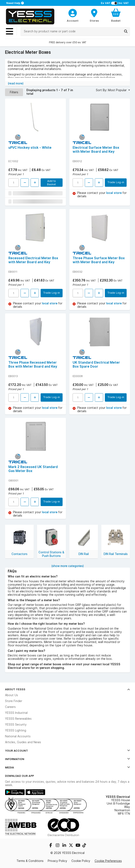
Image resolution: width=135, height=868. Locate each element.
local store (114, 193)
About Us (12, 695)
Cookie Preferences (108, 861)
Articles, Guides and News (23, 742)
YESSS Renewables (18, 719)
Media (67, 767)
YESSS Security (16, 725)
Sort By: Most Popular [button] (112, 90)
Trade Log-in (116, 182)
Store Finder (14, 701)
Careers (10, 707)
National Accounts (18, 736)
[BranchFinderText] (94, 15)
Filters (14, 92)
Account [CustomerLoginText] (73, 21)
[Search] (126, 31)
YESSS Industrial (16, 713)
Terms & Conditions (30, 861)
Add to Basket (51, 183)
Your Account (67, 751)
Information (67, 759)
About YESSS (67, 689)
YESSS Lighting (16, 730)
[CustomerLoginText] (73, 12)
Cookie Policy (81, 861)
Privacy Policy (57, 861)
